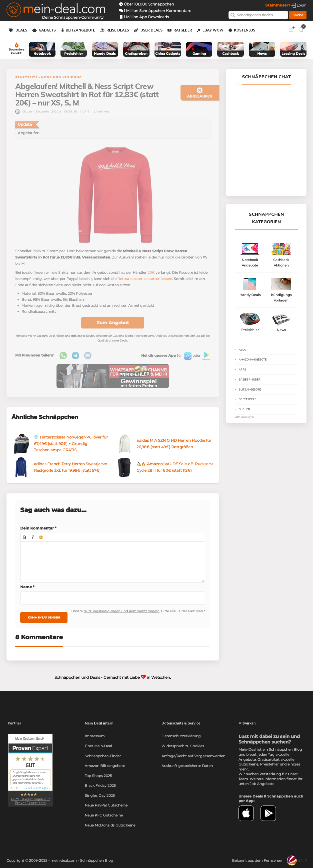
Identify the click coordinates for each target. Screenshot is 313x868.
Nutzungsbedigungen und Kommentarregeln (121, 611)
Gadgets (47, 30)
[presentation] (25, 537)
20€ (151, 272)
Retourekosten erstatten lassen (145, 279)
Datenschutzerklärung (181, 736)
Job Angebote (262, 784)
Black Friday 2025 (100, 785)
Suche (298, 15)
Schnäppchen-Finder (103, 756)
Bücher (244, 409)
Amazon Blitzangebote (105, 766)
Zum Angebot (113, 323)
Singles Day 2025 (100, 795)
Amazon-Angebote (253, 359)
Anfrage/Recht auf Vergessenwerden (193, 756)
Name (27, 587)
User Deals (151, 30)
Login (299, 5)
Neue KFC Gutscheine (104, 815)
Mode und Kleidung (61, 77)
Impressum (95, 736)
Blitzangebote (80, 30)
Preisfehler (269, 764)
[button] (25, 537)
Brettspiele (247, 399)
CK (21, 111)
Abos (242, 350)
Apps (242, 369)
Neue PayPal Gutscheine (106, 805)
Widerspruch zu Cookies (183, 746)
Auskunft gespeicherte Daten (187, 766)
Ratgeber (183, 30)
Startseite (26, 77)
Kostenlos (245, 30)
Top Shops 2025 (98, 776)
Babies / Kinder (250, 379)
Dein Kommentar (38, 528)
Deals (21, 30)
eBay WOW (213, 30)
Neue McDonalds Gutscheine (110, 825)
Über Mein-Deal (98, 746)
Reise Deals (118, 30)
